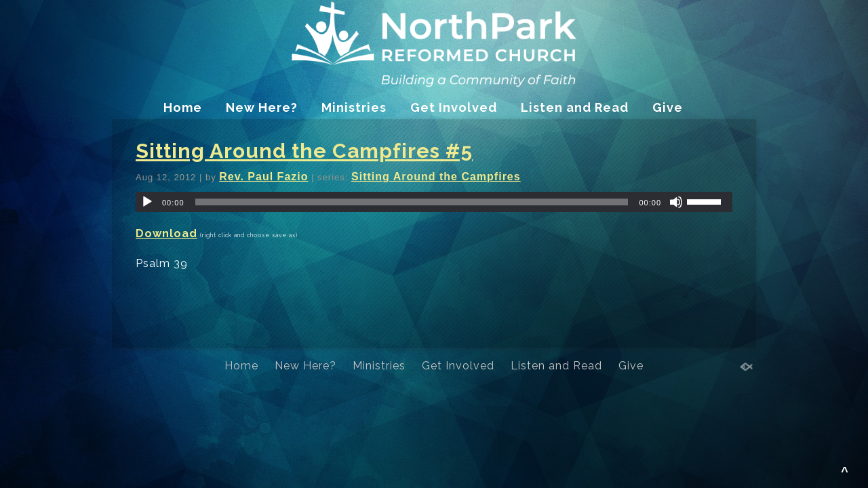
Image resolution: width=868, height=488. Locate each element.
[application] (434, 202)
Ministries (354, 107)
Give (668, 107)
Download (166, 233)
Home (183, 107)
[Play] (147, 202)
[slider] (412, 202)
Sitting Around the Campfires (436, 177)
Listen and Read (575, 107)
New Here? (262, 107)
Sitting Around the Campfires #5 (304, 151)
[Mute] (676, 202)
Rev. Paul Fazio (263, 177)
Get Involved (454, 107)
